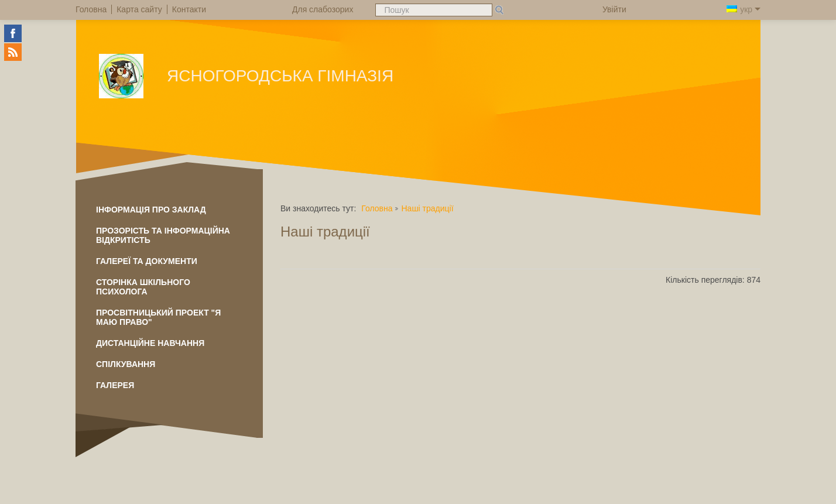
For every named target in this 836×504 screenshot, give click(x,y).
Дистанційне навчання (150, 343)
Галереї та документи (147, 261)
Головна (377, 208)
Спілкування (126, 364)
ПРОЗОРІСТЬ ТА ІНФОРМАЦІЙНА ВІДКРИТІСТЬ (163, 235)
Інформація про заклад (151, 210)
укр (744, 9)
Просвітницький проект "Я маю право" (158, 317)
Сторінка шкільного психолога (143, 287)
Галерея (115, 385)
